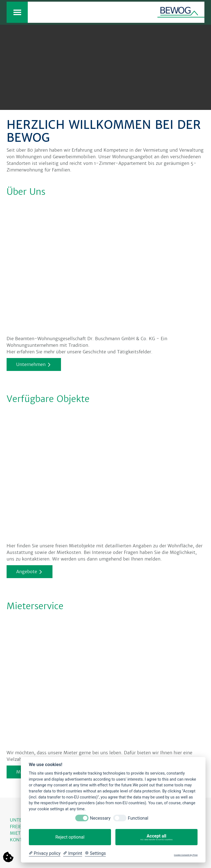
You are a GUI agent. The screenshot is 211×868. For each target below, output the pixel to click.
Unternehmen (31, 364)
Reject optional (70, 837)
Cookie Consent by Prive (186, 855)
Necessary (100, 818)
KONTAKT (20, 840)
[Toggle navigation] (17, 12)
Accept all (156, 837)
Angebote (27, 572)
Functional (138, 818)
